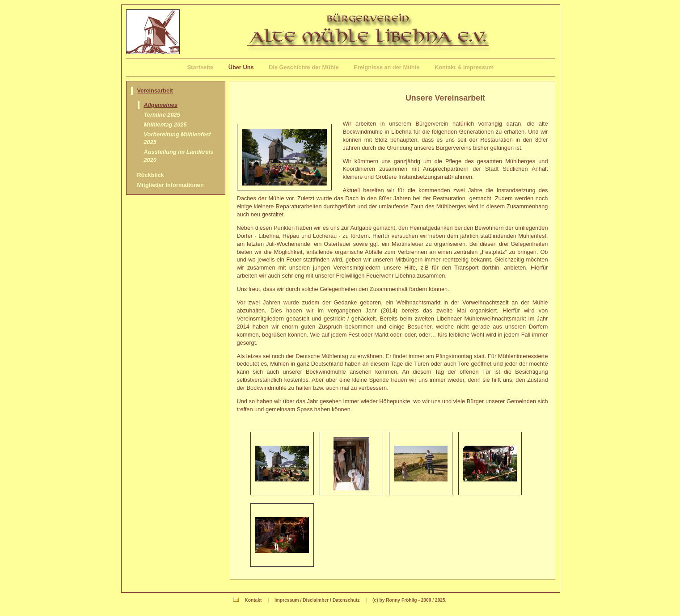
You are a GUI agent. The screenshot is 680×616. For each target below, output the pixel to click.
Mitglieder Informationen (171, 185)
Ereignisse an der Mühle (386, 67)
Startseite (200, 67)
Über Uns (241, 67)
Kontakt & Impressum (464, 67)
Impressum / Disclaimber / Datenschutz (317, 600)
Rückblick (151, 175)
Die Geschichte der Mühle (304, 67)
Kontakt (253, 600)
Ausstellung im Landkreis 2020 (179, 156)
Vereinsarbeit (155, 91)
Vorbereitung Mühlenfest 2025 (177, 138)
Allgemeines (161, 105)
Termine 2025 (162, 115)
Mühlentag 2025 (165, 124)
